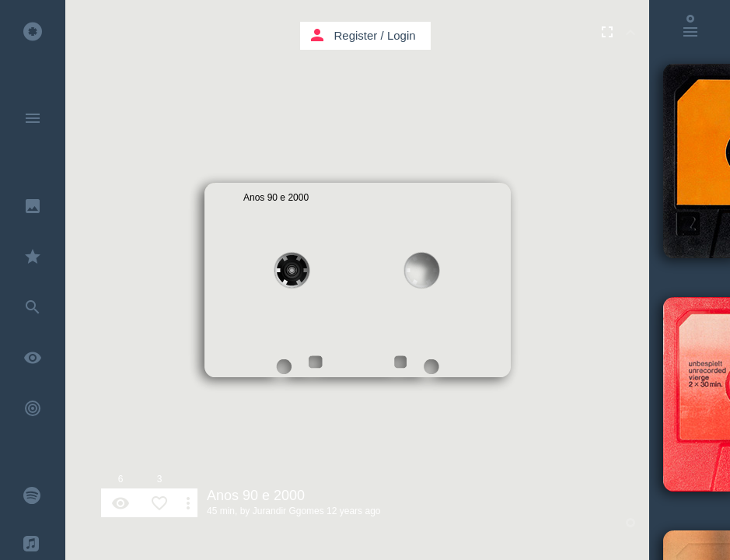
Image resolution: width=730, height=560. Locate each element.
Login (402, 35)
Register (356, 35)
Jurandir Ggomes (288, 511)
